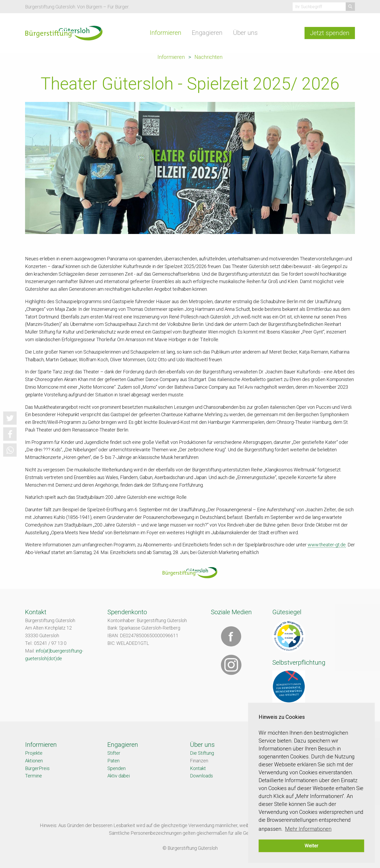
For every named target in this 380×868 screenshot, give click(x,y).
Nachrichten (208, 57)
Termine (34, 776)
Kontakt (198, 768)
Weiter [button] (311, 846)
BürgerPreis (37, 768)
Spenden (117, 768)
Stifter (114, 753)
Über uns (245, 33)
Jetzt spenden (330, 33)
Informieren (165, 33)
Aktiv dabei (119, 776)
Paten (113, 761)
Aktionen (34, 761)
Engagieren (207, 33)
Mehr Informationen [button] (308, 829)
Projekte (34, 753)
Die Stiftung (202, 753)
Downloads (201, 776)
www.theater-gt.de (327, 545)
